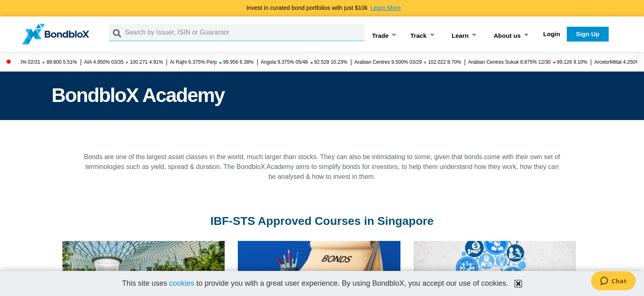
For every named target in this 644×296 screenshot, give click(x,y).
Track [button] (419, 36)
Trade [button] (381, 36)
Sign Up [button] (588, 34)
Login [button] (552, 34)
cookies (182, 283)
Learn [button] (460, 36)
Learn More (386, 8)
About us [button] (507, 36)
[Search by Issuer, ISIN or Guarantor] (245, 32)
